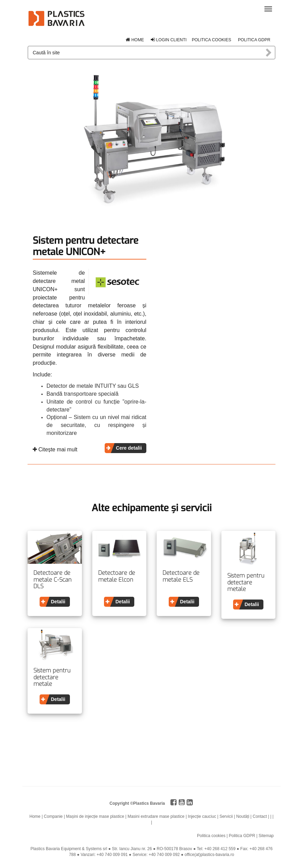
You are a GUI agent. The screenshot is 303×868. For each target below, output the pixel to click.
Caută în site (269, 53)
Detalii (58, 602)
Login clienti (169, 40)
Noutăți (243, 816)
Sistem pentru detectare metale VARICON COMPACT (246, 583)
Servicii (226, 816)
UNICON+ (45, 289)
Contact (260, 816)
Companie (53, 816)
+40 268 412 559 (220, 849)
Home (135, 40)
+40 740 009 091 (112, 855)
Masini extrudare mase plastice (156, 816)
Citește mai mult (55, 449)
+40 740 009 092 (164, 855)
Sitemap (266, 836)
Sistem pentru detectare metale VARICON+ (52, 677)
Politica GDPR (254, 40)
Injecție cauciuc (202, 816)
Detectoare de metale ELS (181, 576)
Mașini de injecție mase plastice (95, 816)
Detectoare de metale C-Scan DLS (53, 580)
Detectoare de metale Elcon (117, 576)
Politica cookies (212, 40)
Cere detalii (129, 448)
